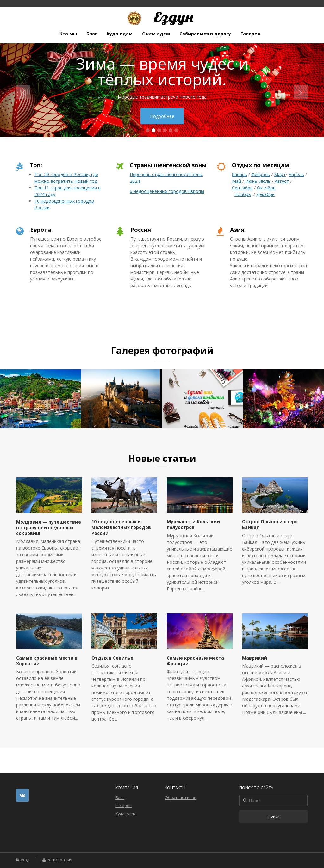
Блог (92, 34)
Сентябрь (242, 188)
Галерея (250, 34)
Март (280, 174)
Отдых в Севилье (112, 658)
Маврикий (255, 658)
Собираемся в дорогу (205, 34)
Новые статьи (162, 458)
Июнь (251, 181)
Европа (41, 230)
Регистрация (59, 860)
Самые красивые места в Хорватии (47, 661)
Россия (141, 230)
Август (282, 181)
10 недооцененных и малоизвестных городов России (121, 527)
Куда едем (120, 34)
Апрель (296, 174)
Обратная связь (181, 798)
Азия (237, 230)
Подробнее (162, 116)
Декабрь (265, 194)
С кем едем (156, 34)
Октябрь (266, 188)
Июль (265, 181)
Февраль (261, 174)
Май (237, 181)
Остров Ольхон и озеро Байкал (270, 524)
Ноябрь (243, 194)
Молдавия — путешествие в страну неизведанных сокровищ (49, 528)
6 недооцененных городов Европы (167, 191)
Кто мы (68, 34)
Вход (25, 860)
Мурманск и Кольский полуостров (193, 524)
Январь (240, 174)
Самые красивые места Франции (195, 661)
